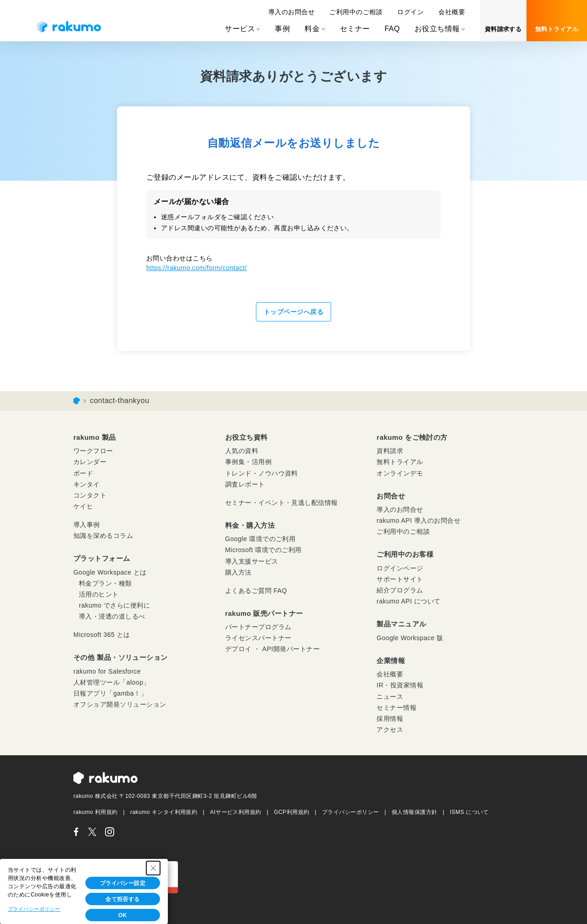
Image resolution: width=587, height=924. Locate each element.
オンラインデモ (400, 473)
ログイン (410, 12)
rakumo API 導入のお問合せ (418, 520)
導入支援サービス (252, 561)
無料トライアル (557, 29)
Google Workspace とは (110, 572)
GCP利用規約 (291, 812)
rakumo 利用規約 (96, 812)
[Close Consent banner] (153, 868)
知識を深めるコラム (103, 536)
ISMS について (469, 812)
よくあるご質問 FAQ (256, 591)
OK (123, 915)
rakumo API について (408, 601)
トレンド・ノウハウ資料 (262, 473)
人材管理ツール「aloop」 (112, 682)
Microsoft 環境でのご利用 (263, 550)
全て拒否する (123, 899)
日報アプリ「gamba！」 (110, 693)
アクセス (390, 730)
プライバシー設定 (123, 883)
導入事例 (87, 525)
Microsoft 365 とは (102, 635)
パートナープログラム (258, 627)
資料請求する (503, 29)
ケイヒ (83, 506)
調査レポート (245, 484)
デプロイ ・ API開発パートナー (273, 649)
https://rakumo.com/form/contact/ (197, 268)
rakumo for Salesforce (107, 671)
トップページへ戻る (293, 312)
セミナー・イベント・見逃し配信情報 (282, 503)
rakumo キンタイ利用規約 (164, 812)
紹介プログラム (400, 590)
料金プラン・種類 (105, 583)
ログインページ (400, 568)
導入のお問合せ (291, 12)
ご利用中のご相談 (356, 12)
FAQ (392, 29)
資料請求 (390, 451)
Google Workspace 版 (410, 638)
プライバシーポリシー (351, 812)
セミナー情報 (396, 708)
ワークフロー (93, 451)
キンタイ (87, 484)
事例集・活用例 (248, 462)
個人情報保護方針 (415, 812)
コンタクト (90, 495)
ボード (83, 473)
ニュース (390, 697)
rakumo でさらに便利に (114, 605)
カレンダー (90, 462)
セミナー (355, 29)
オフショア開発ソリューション (120, 704)
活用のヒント (99, 594)
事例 (282, 29)
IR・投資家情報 (400, 685)
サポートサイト (400, 579)
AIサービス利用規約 (236, 812)
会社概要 (452, 12)
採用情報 (390, 719)
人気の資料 (242, 451)
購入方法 (238, 572)
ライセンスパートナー (258, 638)
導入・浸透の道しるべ (112, 616)
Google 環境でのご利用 (260, 539)
